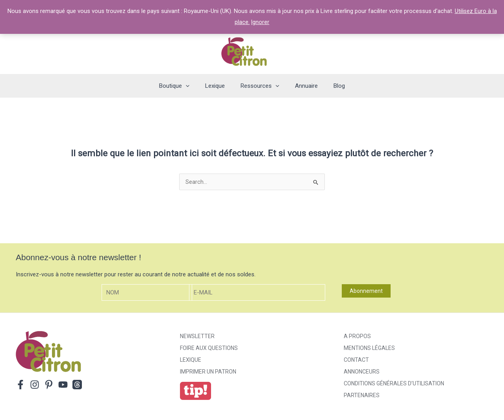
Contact (356, 361)
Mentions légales (369, 349)
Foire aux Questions (209, 349)
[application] (194, 86)
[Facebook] (20, 385)
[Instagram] (35, 385)
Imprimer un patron (208, 372)
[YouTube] (63, 385)
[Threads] (77, 385)
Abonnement (366, 292)
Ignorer (260, 22)
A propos (357, 337)
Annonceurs (362, 372)
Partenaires (362, 396)
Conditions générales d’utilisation (394, 384)
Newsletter (197, 337)
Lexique (191, 361)
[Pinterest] (49, 385)
